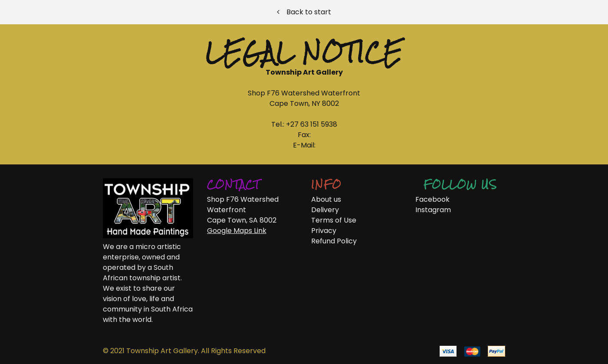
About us (326, 199)
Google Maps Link (237, 231)
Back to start (304, 12)
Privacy (324, 231)
